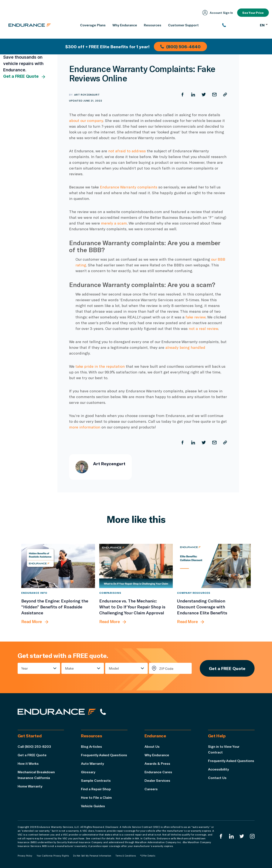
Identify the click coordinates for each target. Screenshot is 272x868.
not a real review (203, 328)
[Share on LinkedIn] (193, 95)
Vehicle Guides (93, 806)
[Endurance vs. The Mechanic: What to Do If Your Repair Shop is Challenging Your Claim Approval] (136, 566)
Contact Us (217, 778)
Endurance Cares (158, 772)
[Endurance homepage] (30, 25)
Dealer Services (157, 780)
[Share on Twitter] (204, 95)
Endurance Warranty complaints (129, 187)
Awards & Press (157, 763)
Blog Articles (91, 746)
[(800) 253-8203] (239, 25)
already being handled (185, 347)
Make (69, 668)
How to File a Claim (96, 797)
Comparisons (110, 593)
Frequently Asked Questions (104, 755)
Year (25, 668)
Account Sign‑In (218, 13)
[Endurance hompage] (57, 712)
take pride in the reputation (100, 366)
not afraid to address (127, 151)
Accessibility (218, 769)
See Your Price (253, 13)
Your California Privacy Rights (53, 856)
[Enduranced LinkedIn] (231, 836)
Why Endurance (157, 755)
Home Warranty (30, 786)
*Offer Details (148, 856)
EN (264, 25)
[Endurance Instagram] (252, 836)
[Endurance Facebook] (221, 836)
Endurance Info (34, 593)
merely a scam (114, 223)
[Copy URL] (225, 95)
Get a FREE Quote (25, 76)
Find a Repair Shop (96, 789)
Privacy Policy (25, 856)
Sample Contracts (96, 780)
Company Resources (193, 593)
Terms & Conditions (126, 856)
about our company (86, 120)
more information (85, 427)
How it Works (28, 763)
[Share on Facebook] (183, 95)
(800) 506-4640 (180, 47)
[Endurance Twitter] (242, 836)
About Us (152, 746)
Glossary (88, 772)
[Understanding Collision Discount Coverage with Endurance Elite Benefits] (214, 566)
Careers (151, 789)
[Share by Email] (214, 95)
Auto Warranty (92, 763)
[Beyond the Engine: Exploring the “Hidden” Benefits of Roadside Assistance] (58, 566)
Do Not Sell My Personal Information (92, 856)
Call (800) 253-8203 (34, 746)
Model (114, 668)
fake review (195, 317)
